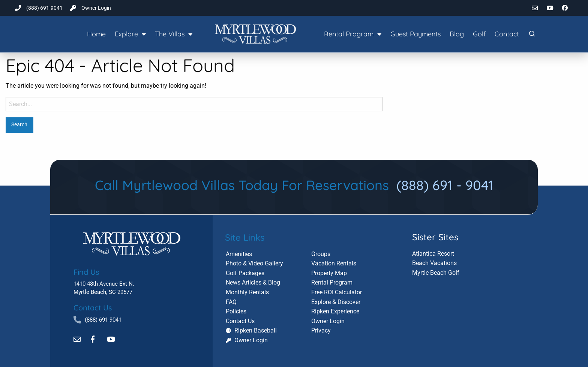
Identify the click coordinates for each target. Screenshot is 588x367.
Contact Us (93, 307)
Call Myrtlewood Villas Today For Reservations (294, 185)
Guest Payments (415, 34)
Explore (130, 34)
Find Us (86, 272)
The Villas (174, 34)
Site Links (245, 237)
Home (96, 34)
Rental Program (353, 34)
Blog (457, 34)
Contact (507, 34)
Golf (479, 34)
